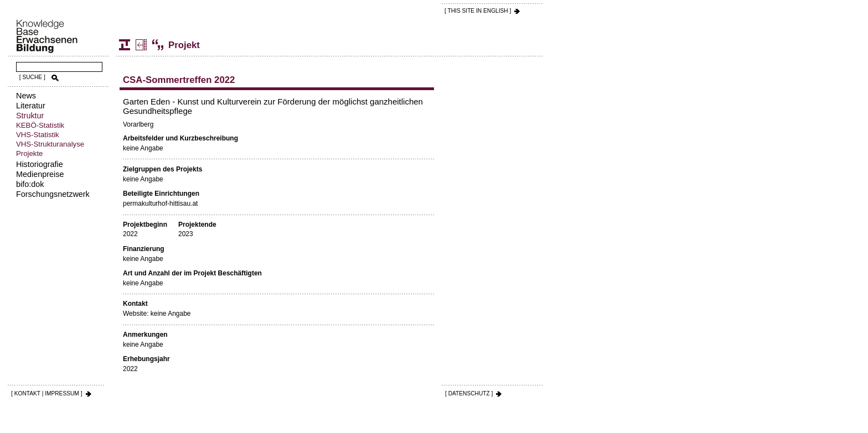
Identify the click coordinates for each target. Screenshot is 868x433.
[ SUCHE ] (32, 77)
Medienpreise (40, 174)
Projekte (29, 153)
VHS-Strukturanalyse (50, 144)
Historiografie (40, 164)
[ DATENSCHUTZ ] (469, 393)
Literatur (31, 106)
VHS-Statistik (38, 135)
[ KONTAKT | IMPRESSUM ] (47, 393)
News (26, 96)
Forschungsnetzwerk (53, 194)
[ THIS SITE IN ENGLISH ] (478, 11)
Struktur (30, 116)
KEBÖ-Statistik (40, 125)
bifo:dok (30, 184)
